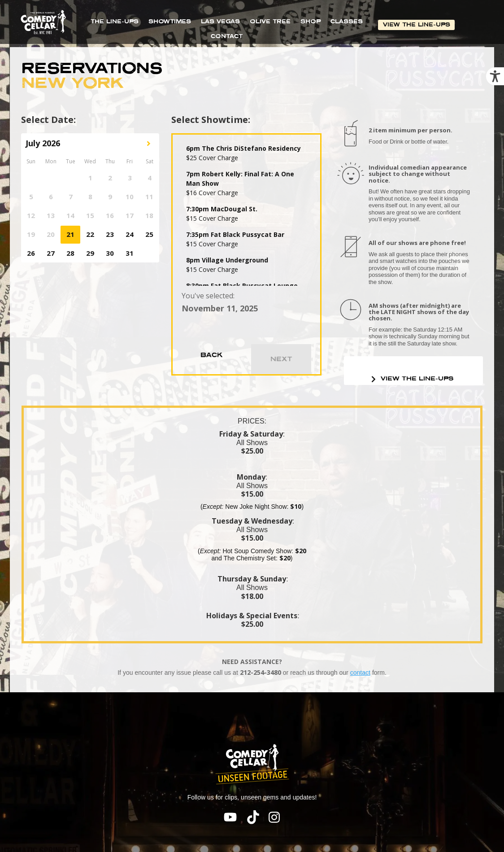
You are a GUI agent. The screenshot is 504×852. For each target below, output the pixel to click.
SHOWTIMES (170, 21)
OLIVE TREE (270, 21)
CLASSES (347, 21)
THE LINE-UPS (115, 21)
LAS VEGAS (220, 21)
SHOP (311, 21)
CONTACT (227, 36)
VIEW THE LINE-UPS (417, 24)
